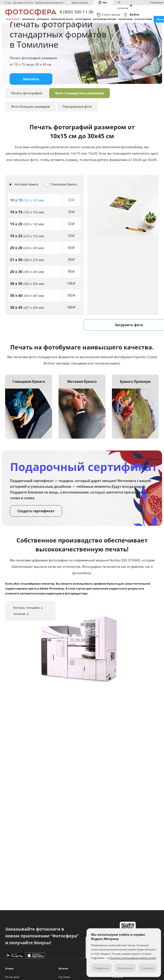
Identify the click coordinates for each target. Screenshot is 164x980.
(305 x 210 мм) (27, 279)
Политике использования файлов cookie (133, 958)
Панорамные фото (77, 126)
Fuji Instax (64, 977)
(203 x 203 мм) (27, 267)
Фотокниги (28, 27)
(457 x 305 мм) (27, 327)
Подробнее (101, 968)
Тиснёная (19, 633)
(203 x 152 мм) (27, 243)
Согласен (148, 968)
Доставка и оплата (23, 3)
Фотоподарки (83, 27)
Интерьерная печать (62, 27)
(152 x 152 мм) (27, 232)
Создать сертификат (36, 530)
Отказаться (125, 968)
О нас (8, 3)
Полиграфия (125, 27)
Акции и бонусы (80, 3)
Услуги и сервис (143, 27)
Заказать (31, 98)
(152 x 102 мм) (27, 220)
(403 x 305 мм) (27, 315)
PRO (105, 3)
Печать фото (13, 27)
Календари (43, 27)
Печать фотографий (27, 112)
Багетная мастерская (105, 27)
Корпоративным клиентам (49, 3)
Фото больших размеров (31, 126)
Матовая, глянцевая (26, 627)
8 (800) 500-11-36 (76, 14)
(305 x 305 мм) (27, 303)
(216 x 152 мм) (27, 255)
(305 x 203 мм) (27, 291)
